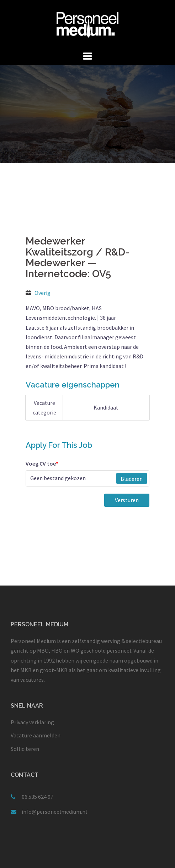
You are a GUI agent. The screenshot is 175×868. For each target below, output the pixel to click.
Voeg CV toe (42, 463)
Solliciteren (25, 749)
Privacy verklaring (32, 722)
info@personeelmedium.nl (54, 812)
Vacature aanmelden (36, 735)
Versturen (127, 500)
